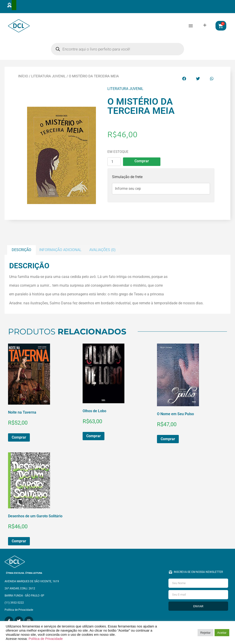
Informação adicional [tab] (60, 252)
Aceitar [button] (222, 633)
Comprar (142, 163)
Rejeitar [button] (206, 633)
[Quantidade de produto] (114, 164)
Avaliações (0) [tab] (102, 252)
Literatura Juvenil (48, 78)
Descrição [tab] (21, 252)
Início (23, 78)
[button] (191, 27)
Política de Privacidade (46, 639)
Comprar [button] (19, 440)
